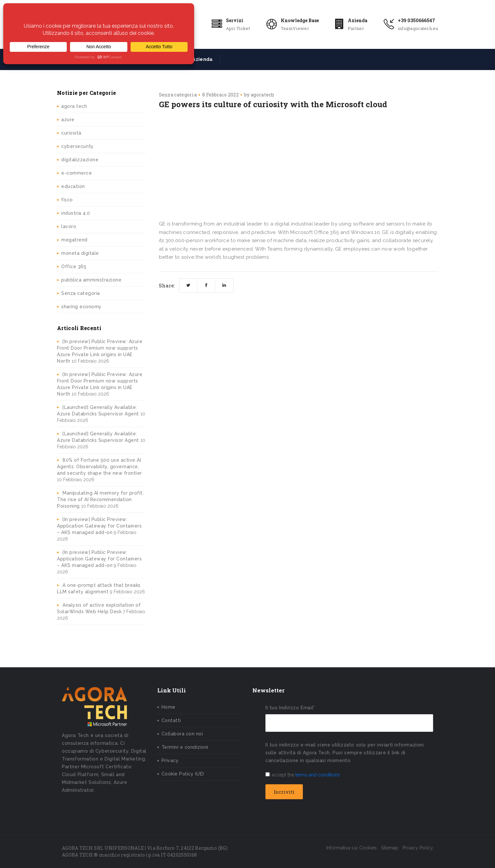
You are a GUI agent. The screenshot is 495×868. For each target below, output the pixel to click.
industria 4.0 (76, 213)
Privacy (170, 760)
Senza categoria (81, 293)
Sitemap (390, 848)
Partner (356, 28)
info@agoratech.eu (418, 28)
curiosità (71, 133)
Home (169, 707)
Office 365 (74, 267)
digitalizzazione (80, 160)
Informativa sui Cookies (352, 848)
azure (68, 120)
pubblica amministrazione (91, 280)
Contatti (171, 720)
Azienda (358, 20)
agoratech (263, 95)
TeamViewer (295, 28)
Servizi (235, 20)
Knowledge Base (300, 20)
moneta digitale (80, 253)
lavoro (69, 226)
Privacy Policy (418, 848)
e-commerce (77, 173)
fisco (67, 200)
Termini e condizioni (185, 747)
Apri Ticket (238, 28)
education (73, 186)
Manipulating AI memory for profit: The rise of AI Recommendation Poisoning (100, 499)
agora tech (74, 106)
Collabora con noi (182, 734)
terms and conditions (318, 775)
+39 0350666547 (417, 20)
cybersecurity (78, 146)
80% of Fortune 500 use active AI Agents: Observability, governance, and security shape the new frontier (99, 467)
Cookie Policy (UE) (183, 774)
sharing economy (81, 307)
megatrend (74, 240)
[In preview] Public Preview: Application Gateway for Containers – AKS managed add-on (99, 526)
